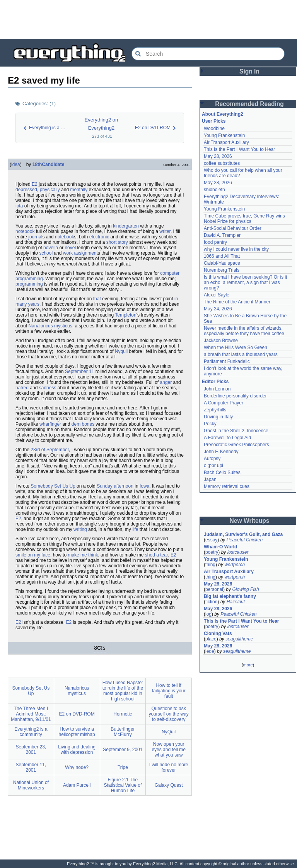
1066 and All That (222, 256)
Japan (210, 479)
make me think (83, 555)
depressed (26, 190)
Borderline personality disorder (235, 396)
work (68, 253)
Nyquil (121, 351)
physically (50, 190)
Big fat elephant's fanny (230, 596)
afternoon (124, 486)
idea (16, 164)
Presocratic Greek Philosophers (236, 445)
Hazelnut (236, 602)
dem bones (83, 424)
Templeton (125, 315)
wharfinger (50, 424)
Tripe (123, 767)
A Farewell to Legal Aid (227, 438)
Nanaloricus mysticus (50, 326)
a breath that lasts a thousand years (241, 354)
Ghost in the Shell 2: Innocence (236, 431)
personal (214, 589)
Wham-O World (220, 547)
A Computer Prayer (224, 403)
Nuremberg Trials (222, 270)
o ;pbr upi (213, 466)
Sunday (105, 486)
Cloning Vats (218, 633)
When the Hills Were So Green (236, 348)
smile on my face (33, 555)
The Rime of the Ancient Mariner (237, 302)
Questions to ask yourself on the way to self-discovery (168, 714)
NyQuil (169, 732)
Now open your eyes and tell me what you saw (168, 750)
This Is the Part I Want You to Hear (239, 149)
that (97, 299)
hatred (22, 388)
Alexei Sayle (217, 295)
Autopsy (212, 459)
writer (165, 231)
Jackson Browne (221, 341)
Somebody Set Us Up (53, 486)
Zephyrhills (215, 410)
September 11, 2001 (31, 767)
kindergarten (126, 226)
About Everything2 (223, 114)
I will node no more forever (169, 767)
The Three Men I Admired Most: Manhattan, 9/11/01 (31, 714)
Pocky (210, 424)
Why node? (77, 767)
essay (211, 540)
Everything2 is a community (31, 732)
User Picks (214, 121)
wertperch (235, 565)
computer (170, 273)
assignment (86, 253)
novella (51, 248)
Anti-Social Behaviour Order (233, 228)
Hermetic (123, 714)
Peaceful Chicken (245, 540)
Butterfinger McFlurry (123, 732)
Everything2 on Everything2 (102, 124)
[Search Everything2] (208, 54)
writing (80, 529)
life (135, 529)
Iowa (144, 486)
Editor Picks (215, 382)
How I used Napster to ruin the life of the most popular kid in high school (123, 691)
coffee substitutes (222, 163)
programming (29, 279)
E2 (35, 184)
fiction (211, 602)
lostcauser (238, 552)
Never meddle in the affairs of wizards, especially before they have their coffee (244, 331)
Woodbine (214, 128)
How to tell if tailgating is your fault (169, 691)
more (248, 665)
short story (117, 242)
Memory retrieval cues (227, 486)
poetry (212, 552)
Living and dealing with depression (77, 750)
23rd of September (50, 450)
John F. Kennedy (221, 452)
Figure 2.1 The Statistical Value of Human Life (123, 785)
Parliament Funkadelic (227, 361)
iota (19, 206)
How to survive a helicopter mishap (77, 732)
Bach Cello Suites (222, 473)
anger (166, 382)
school (46, 253)
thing (210, 565)
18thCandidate (49, 164)
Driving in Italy (218, 417)
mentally (79, 190)
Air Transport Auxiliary (226, 142)
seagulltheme (239, 639)
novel (70, 248)
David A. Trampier (222, 235)
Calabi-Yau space (222, 263)
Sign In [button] (249, 71)
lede (210, 651)
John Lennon (217, 389)
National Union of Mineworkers (31, 785)
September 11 (79, 372)
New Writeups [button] (250, 521)
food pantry (215, 242)
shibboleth (214, 190)
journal (35, 237)
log (208, 614)
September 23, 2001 (31, 750)
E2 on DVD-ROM (77, 714)
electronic (99, 237)
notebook (25, 231)
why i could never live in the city (236, 249)
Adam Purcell (77, 785)
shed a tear (156, 555)
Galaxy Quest (169, 785)
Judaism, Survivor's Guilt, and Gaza (243, 534)
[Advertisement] (148, 19)
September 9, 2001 (123, 750)
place (211, 639)
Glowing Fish (245, 589)
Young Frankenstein (224, 135)
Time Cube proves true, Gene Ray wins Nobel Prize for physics (245, 219)
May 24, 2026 (218, 309)
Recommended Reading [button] (249, 104)
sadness (48, 388)
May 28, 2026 (218, 156)
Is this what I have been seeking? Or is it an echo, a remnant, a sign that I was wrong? (246, 282)
